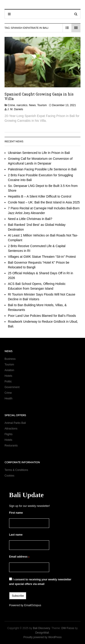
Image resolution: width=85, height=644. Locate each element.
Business (10, 359)
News (32, 105)
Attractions (11, 429)
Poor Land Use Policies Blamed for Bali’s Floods (42, 316)
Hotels (8, 376)
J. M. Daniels (15, 109)
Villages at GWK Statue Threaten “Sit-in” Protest (42, 257)
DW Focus (68, 628)
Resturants (11, 446)
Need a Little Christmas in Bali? (30, 219)
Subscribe (18, 596)
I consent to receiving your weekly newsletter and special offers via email (40, 582)
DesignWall (42, 633)
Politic (8, 382)
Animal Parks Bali (15, 423)
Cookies (9, 476)
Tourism (42, 105)
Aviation (9, 370)
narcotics (22, 105)
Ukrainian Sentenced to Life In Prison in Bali (39, 153)
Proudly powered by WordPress (42, 637)
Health (8, 398)
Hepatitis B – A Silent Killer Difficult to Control (40, 196)
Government (12, 387)
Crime (11, 105)
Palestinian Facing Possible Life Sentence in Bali (42, 169)
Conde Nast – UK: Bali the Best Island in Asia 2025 (44, 202)
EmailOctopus (33, 605)
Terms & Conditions (16, 470)
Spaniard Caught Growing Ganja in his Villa (39, 96)
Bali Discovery (41, 628)
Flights (8, 434)
